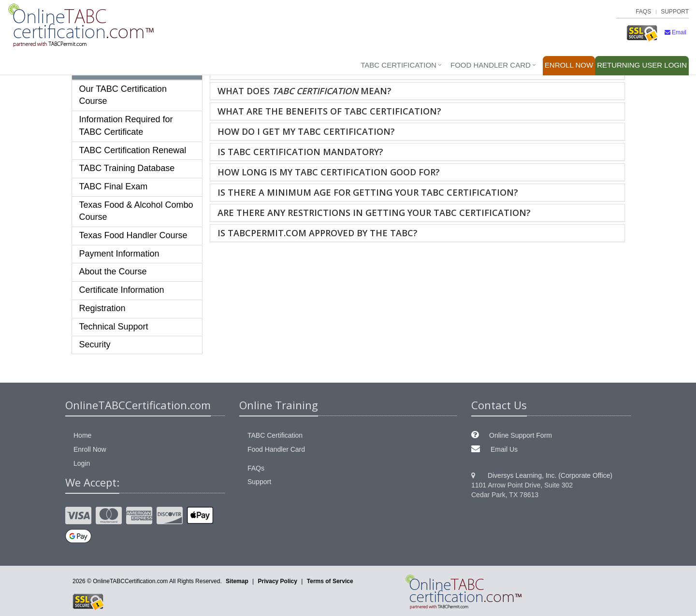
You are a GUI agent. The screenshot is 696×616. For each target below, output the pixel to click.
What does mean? (304, 91)
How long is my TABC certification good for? (329, 172)
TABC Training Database (127, 168)
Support (675, 12)
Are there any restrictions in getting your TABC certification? (374, 213)
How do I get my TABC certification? (306, 131)
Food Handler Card (491, 65)
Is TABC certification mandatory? (300, 152)
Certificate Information (122, 290)
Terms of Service (330, 581)
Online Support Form (521, 435)
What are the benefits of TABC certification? (329, 111)
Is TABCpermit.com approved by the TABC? (318, 233)
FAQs (643, 12)
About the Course (113, 272)
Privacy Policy (278, 581)
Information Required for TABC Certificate (126, 126)
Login (642, 65)
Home (82, 435)
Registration (102, 308)
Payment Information (119, 254)
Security (95, 344)
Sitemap (237, 581)
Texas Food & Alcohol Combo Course (136, 211)
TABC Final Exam (114, 186)
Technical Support (114, 327)
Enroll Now (569, 65)
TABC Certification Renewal (133, 150)
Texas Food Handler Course (133, 235)
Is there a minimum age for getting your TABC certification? (368, 192)
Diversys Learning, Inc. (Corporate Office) (550, 475)
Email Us (504, 449)
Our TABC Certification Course (123, 95)
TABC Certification (399, 65)
